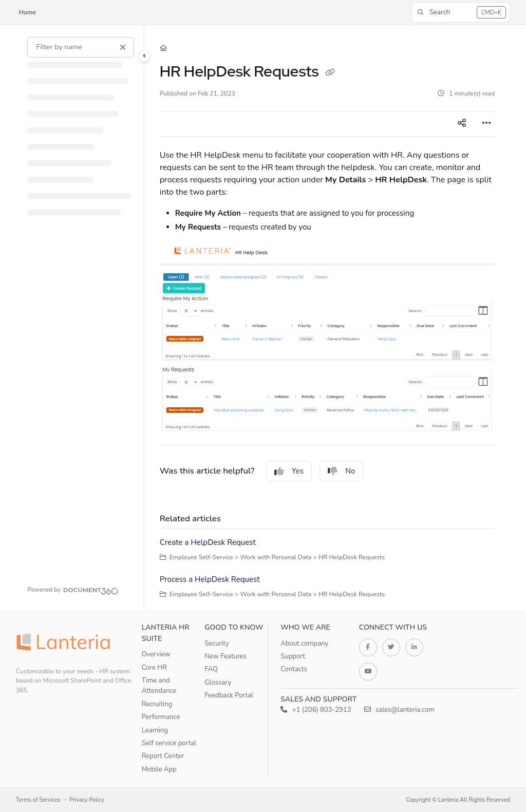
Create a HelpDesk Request (208, 542)
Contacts (294, 669)
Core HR (154, 668)
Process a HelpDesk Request (210, 579)
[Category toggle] (144, 56)
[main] (327, 318)
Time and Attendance (159, 686)
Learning (155, 730)
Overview (156, 654)
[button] (461, 12)
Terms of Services (38, 800)
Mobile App (159, 769)
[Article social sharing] (462, 124)
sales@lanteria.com (399, 710)
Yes (289, 471)
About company (304, 644)
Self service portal (169, 743)
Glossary (218, 683)
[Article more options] (486, 124)
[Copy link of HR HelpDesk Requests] (330, 73)
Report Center (163, 756)
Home (27, 12)
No (342, 471)
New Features (226, 656)
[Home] (163, 49)
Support (293, 656)
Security (217, 644)
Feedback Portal (229, 695)
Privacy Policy (87, 800)
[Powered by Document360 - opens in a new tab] (73, 590)
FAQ (211, 669)
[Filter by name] (81, 47)
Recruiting (157, 704)
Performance (161, 717)
